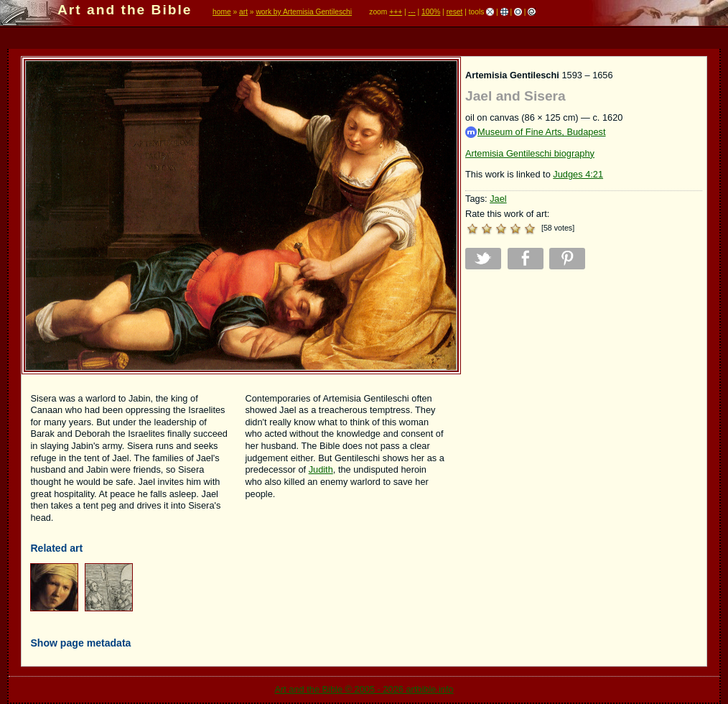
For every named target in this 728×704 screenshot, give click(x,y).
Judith (321, 469)
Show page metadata (80, 643)
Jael (498, 199)
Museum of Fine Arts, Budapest (536, 133)
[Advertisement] (584, 381)
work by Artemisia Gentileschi (304, 12)
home (222, 12)
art (243, 12)
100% (431, 12)
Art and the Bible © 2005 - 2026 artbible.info (364, 689)
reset (455, 12)
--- (411, 12)
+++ (396, 12)
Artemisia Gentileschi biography (530, 153)
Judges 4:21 (578, 174)
